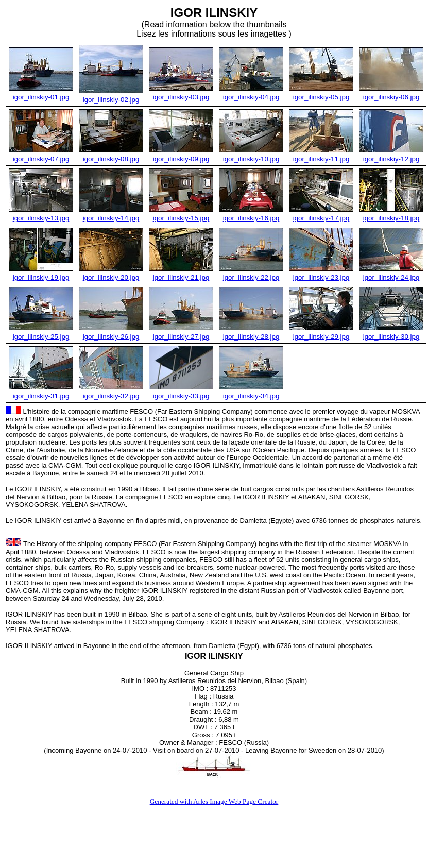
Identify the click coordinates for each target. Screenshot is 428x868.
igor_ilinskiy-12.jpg (391, 159)
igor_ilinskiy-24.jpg (391, 277)
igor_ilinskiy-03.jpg (181, 97)
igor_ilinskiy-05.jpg (321, 97)
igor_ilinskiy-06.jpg (391, 97)
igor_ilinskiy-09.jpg (181, 159)
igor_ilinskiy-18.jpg (391, 218)
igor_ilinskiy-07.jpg (41, 159)
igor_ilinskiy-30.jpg (391, 337)
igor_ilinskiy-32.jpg (111, 396)
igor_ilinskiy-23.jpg (321, 277)
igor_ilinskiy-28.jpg (251, 337)
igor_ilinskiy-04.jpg (251, 97)
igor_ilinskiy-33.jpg (181, 396)
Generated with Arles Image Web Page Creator (214, 801)
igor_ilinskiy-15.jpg (181, 218)
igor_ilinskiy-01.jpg (41, 97)
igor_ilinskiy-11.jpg (321, 159)
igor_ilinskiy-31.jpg (41, 396)
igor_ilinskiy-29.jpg (321, 337)
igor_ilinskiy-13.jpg (41, 218)
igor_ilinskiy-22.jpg (251, 277)
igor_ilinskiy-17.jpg (321, 218)
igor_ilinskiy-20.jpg (111, 277)
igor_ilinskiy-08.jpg (111, 159)
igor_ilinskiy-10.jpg (251, 159)
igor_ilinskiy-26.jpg (111, 337)
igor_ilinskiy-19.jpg (41, 277)
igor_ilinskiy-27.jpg (181, 337)
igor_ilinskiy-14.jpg (111, 218)
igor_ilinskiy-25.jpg (41, 337)
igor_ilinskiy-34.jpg (251, 396)
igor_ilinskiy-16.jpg (251, 218)
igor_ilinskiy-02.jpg (111, 100)
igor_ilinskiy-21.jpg (181, 277)
